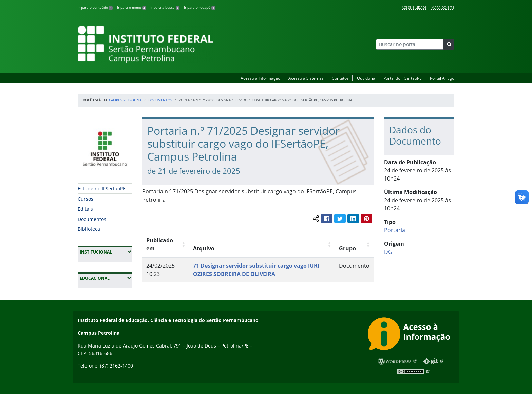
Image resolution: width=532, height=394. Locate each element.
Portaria (395, 230)
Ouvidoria (366, 78)
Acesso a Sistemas (306, 78)
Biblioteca (89, 229)
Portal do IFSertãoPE (403, 78)
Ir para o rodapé (199, 7)
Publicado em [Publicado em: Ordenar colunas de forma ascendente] (160, 244)
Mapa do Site (443, 7)
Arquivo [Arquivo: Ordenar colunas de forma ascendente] (204, 248)
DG (388, 252)
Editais (85, 209)
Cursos (85, 199)
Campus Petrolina (125, 100)
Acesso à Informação (260, 78)
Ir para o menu (131, 7)
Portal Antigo (442, 78)
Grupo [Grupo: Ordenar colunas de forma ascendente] (347, 248)
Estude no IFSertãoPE (102, 189)
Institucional (106, 252)
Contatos (340, 78)
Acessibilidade (414, 7)
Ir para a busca (165, 7)
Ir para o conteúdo (95, 7)
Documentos (160, 100)
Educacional (106, 278)
